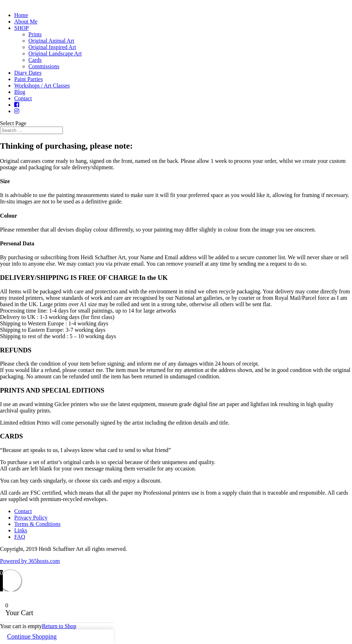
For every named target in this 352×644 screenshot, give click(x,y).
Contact (23, 98)
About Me (26, 22)
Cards (35, 60)
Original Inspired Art (52, 47)
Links (21, 530)
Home (21, 15)
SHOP (21, 28)
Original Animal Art (51, 41)
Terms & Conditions (37, 524)
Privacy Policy (31, 518)
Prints (35, 34)
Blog (20, 92)
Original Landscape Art (55, 54)
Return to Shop (59, 626)
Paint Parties (28, 79)
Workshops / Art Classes (42, 86)
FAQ (20, 537)
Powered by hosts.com (30, 561)
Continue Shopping (32, 637)
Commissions (44, 66)
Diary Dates (28, 73)
